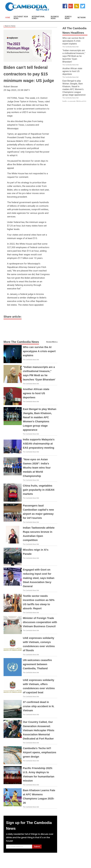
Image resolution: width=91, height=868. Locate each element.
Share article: (13, 317)
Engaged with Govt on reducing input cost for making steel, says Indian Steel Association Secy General (39, 578)
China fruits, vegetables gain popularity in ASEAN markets (39, 490)
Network (82, 18)
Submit (37, 847)
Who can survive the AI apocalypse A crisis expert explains (39, 351)
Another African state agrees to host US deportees (36, 393)
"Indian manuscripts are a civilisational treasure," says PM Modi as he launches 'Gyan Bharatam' (74, 56)
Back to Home (9, 26)
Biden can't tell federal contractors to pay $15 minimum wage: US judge (29, 74)
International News (38, 18)
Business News (55, 18)
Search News (68, 18)
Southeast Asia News (21, 18)
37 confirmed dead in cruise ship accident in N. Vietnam (39, 706)
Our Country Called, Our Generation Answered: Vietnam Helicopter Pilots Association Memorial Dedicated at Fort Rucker (39, 730)
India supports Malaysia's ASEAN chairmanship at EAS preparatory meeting (39, 444)
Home (8, 18)
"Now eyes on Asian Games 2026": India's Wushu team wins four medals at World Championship (37, 468)
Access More (51, 342)
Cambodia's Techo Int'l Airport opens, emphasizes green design (40, 752)
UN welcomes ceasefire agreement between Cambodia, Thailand (37, 664)
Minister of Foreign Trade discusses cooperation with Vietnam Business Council (40, 622)
